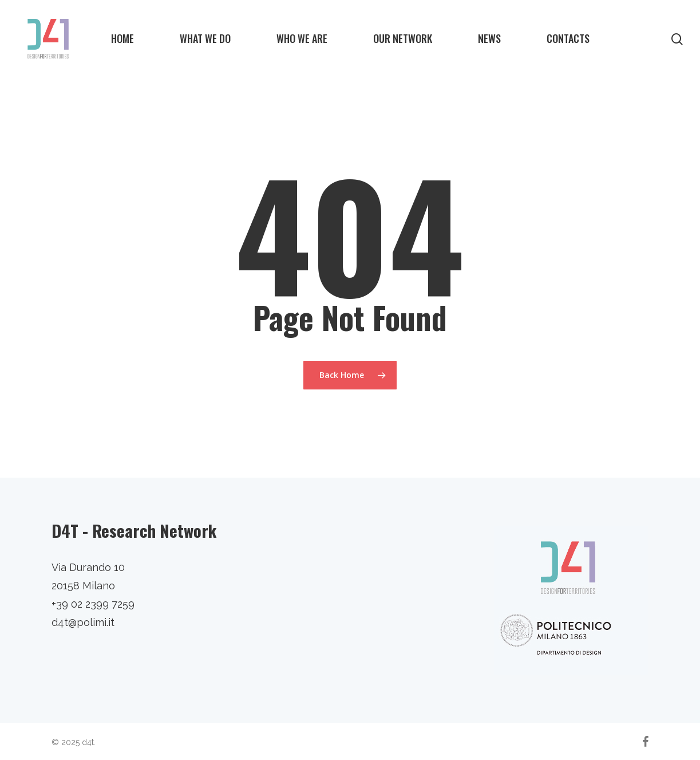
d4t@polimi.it (83, 622)
